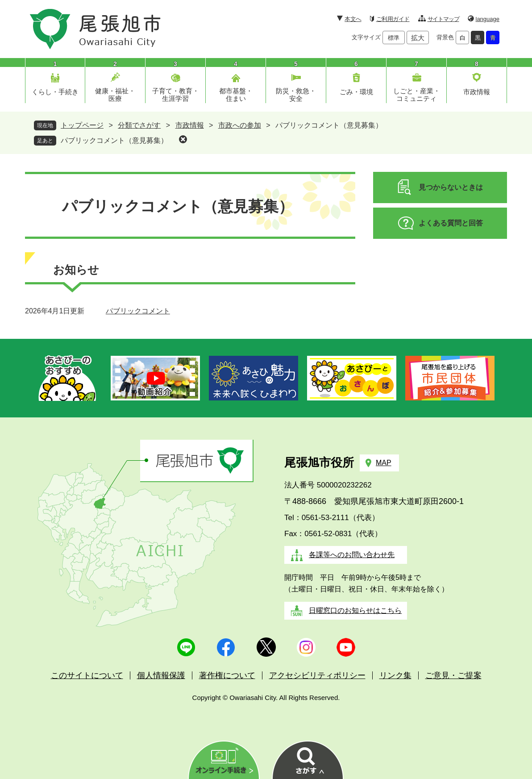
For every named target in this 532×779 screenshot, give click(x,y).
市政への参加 (240, 125)
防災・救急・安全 (296, 95)
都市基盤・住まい (236, 95)
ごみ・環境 (356, 92)
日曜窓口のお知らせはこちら (355, 610)
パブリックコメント (138, 311)
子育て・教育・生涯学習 (176, 95)
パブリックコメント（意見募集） (114, 140)
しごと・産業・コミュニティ (417, 95)
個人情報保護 (161, 675)
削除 (183, 139)
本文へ (353, 19)
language (488, 19)
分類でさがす (139, 125)
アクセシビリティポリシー (317, 675)
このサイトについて (87, 675)
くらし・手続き (55, 92)
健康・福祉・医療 (115, 95)
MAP (384, 463)
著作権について (227, 675)
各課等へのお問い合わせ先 (352, 555)
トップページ (82, 125)
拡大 (418, 38)
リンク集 (395, 675)
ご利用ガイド (393, 19)
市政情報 (477, 92)
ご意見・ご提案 (453, 675)
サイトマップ (443, 19)
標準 (394, 38)
